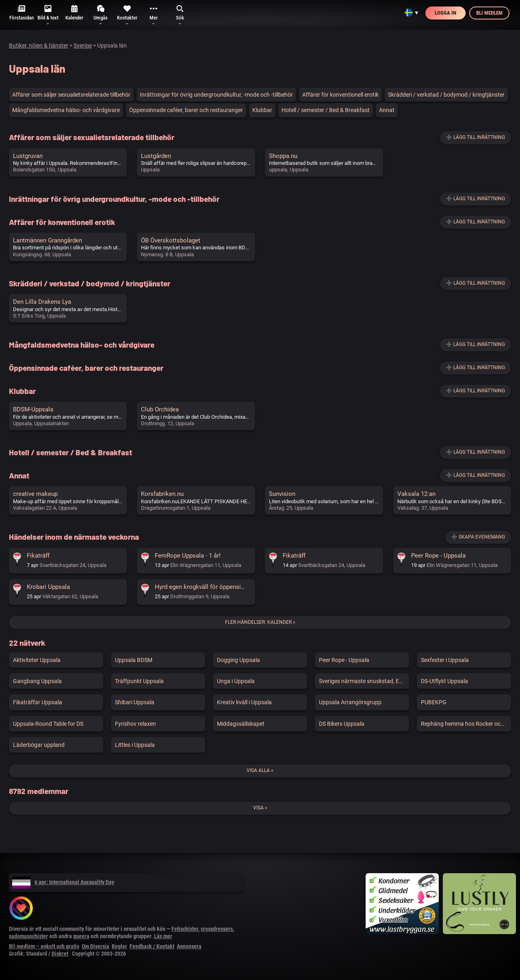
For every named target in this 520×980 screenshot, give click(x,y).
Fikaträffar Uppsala (38, 702)
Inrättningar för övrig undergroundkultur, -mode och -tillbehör (216, 95)
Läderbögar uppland (39, 745)
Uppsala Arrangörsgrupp (350, 702)
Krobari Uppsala (48, 587)
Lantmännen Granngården (48, 240)
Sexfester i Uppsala (445, 660)
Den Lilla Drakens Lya (42, 302)
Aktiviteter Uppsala (37, 660)
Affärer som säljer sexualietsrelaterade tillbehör (71, 95)
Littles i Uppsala (135, 745)
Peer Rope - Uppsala (438, 556)
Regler (119, 946)
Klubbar (262, 110)
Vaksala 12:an (416, 494)
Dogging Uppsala (238, 660)
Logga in (445, 13)
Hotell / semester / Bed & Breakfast (326, 110)
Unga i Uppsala (236, 681)
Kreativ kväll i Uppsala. (245, 702)
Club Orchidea (160, 409)
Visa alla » (260, 770)
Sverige (83, 45)
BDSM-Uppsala (33, 409)
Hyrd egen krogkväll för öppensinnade (206, 587)
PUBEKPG (434, 702)
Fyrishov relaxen (135, 724)
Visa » (260, 808)
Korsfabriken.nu (162, 494)
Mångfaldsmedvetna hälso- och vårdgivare (66, 110)
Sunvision (282, 494)
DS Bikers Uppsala (342, 724)
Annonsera (189, 946)
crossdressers (217, 929)
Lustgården (156, 156)
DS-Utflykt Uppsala (444, 681)
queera (81, 936)
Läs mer (163, 936)
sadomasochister (28, 936)
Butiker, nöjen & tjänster (39, 45)
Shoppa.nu (283, 156)
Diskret (60, 954)
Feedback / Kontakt (152, 946)
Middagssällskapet (241, 724)
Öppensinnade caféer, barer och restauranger (186, 110)
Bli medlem (489, 13)
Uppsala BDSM (134, 660)
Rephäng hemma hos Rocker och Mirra (466, 724)
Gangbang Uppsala (37, 681)
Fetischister (185, 929)
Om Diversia (95, 946)
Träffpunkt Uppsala (139, 681)
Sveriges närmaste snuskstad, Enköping (364, 681)
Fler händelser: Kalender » (260, 622)
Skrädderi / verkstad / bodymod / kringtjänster (446, 95)
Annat (387, 110)
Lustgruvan (28, 156)
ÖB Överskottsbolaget (171, 240)
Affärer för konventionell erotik (340, 95)
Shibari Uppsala (135, 702)
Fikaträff (38, 556)
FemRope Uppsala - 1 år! (188, 556)
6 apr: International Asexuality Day (63, 882)
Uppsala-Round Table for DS (48, 724)
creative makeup (35, 494)
